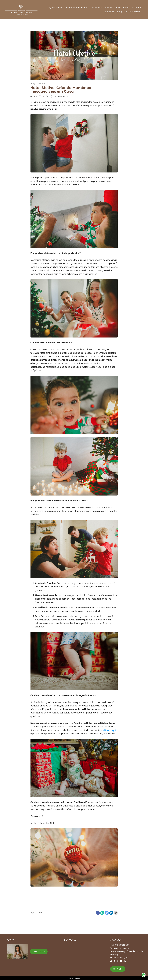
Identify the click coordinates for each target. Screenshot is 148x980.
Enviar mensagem (121, 948)
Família (109, 8)
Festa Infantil (123, 8)
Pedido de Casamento (77, 8)
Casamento (96, 8)
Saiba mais (39, 952)
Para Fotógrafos (133, 12)
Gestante (137, 8)
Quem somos (56, 8)
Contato (118, 969)
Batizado (110, 12)
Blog (120, 12)
